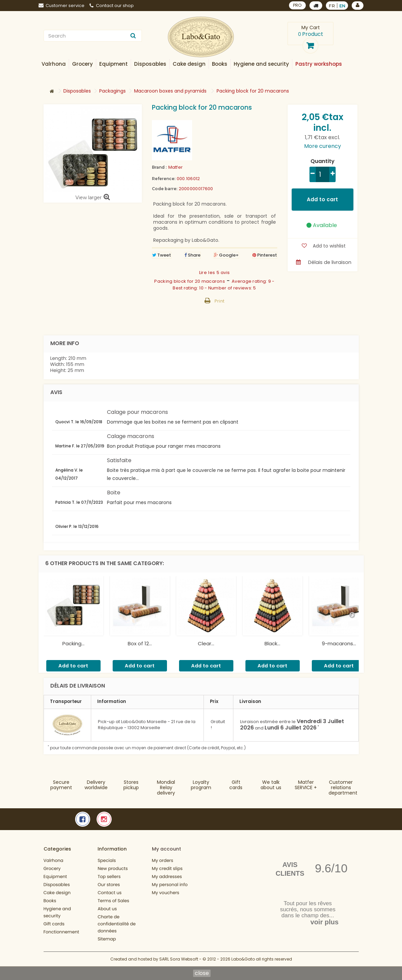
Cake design (57, 893)
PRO (297, 5)
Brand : (159, 167)
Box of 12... (140, 643)
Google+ (226, 255)
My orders (163, 860)
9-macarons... (339, 643)
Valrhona (53, 860)
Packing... (73, 643)
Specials (107, 860)
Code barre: (165, 189)
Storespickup (131, 785)
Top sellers (109, 877)
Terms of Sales (113, 901)
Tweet (162, 255)
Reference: (164, 179)
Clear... (206, 643)
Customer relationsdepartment (343, 787)
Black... (272, 643)
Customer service (62, 6)
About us (107, 909)
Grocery (52, 868)
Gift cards (236, 785)
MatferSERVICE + (306, 785)
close (202, 973)
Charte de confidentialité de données (117, 924)
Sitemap (107, 939)
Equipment (55, 877)
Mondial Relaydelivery (166, 787)
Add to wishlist (328, 246)
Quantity (323, 161)
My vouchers (166, 893)
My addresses (167, 877)
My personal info (170, 885)
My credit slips (167, 868)
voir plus (325, 922)
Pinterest (265, 255)
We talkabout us (271, 785)
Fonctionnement (62, 932)
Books (50, 901)
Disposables (57, 885)
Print (220, 301)
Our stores (109, 885)
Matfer (176, 167)
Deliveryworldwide (96, 785)
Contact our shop (112, 6)
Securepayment (61, 785)
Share (192, 255)
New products (113, 868)
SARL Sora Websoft (179, 959)
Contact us (109, 893)
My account (166, 849)
